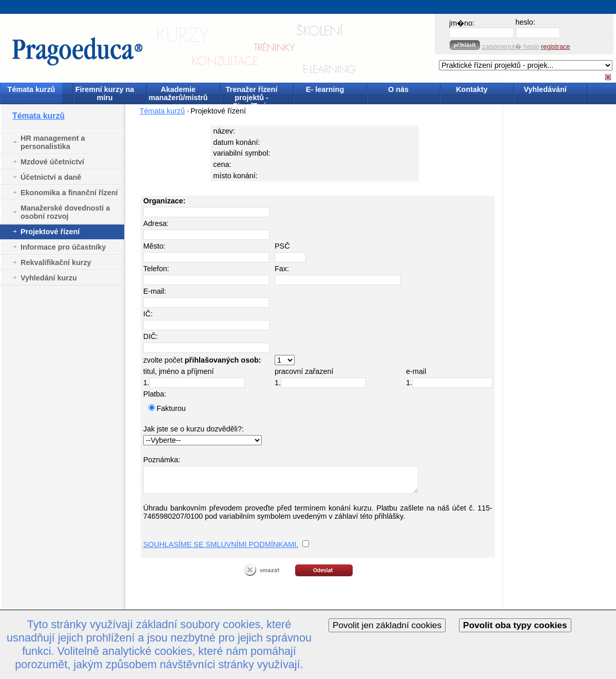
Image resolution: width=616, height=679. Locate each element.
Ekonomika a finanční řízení (69, 193)
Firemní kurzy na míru (105, 93)
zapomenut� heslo (511, 46)
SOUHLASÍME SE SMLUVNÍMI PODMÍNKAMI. (221, 544)
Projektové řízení (50, 232)
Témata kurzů (32, 89)
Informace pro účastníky (63, 247)
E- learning (325, 89)
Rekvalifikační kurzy (56, 262)
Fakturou (171, 408)
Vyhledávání (545, 89)
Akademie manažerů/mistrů (178, 93)
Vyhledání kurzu (49, 278)
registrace (556, 46)
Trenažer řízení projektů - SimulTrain (252, 94)
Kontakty (472, 89)
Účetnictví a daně (51, 177)
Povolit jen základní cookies (387, 625)
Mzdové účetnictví (52, 162)
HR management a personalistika (53, 142)
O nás (398, 89)
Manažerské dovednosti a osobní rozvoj (65, 212)
